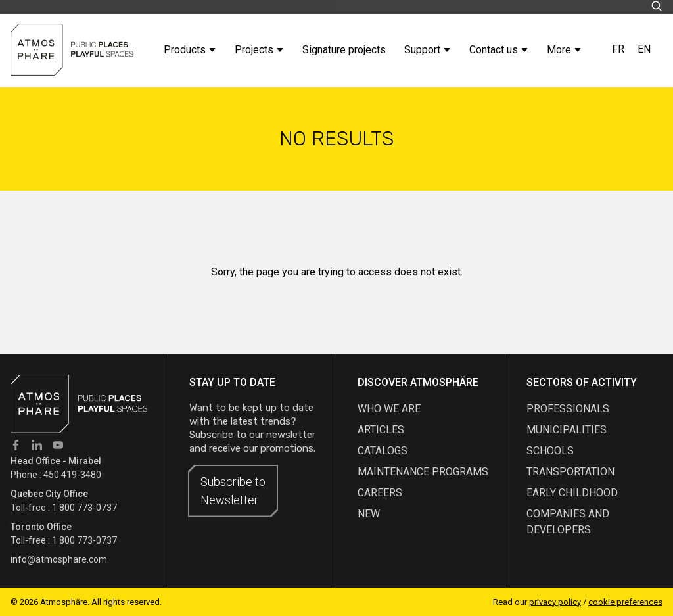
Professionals (568, 409)
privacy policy (555, 602)
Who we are (389, 409)
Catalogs (383, 451)
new (369, 514)
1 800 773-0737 (84, 508)
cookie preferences (625, 602)
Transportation (570, 472)
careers (380, 493)
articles (381, 430)
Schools (550, 451)
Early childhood (572, 493)
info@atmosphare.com (59, 559)
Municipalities (567, 430)
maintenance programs (423, 472)
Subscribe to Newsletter (233, 491)
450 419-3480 (72, 475)
